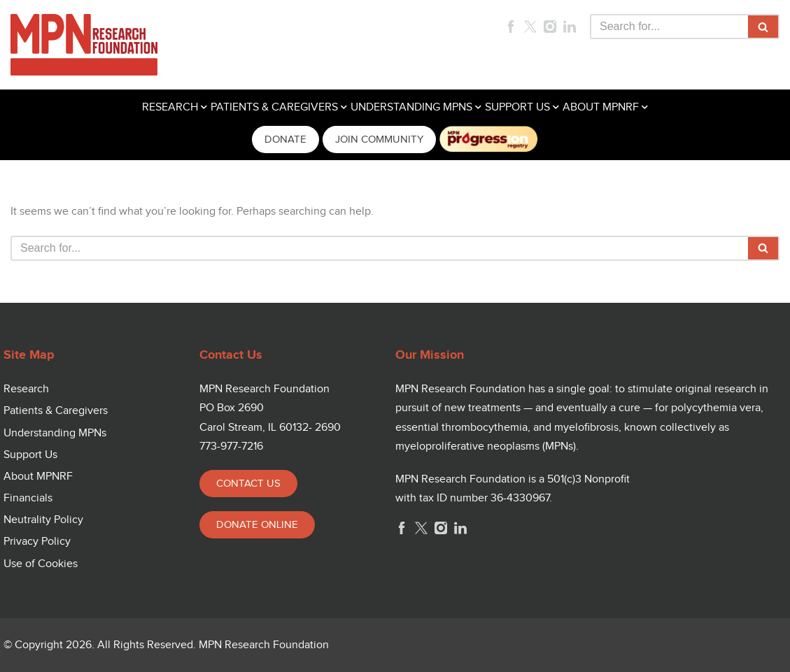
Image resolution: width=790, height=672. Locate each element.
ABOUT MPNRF (601, 107)
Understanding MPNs (55, 433)
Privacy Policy (37, 542)
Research (26, 389)
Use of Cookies (41, 564)
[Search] (669, 27)
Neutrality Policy (43, 520)
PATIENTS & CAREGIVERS (274, 107)
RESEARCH (170, 107)
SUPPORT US (517, 107)
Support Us (30, 455)
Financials (28, 498)
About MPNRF (38, 477)
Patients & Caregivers (56, 411)
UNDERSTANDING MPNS (411, 107)
